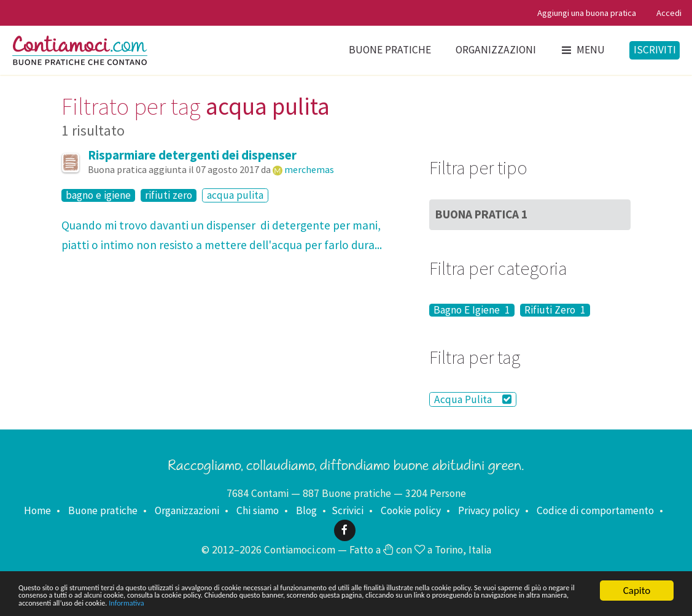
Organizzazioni (496, 50)
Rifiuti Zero (555, 310)
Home (37, 510)
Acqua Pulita (473, 399)
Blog (306, 510)
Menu (583, 50)
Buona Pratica (481, 214)
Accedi (669, 13)
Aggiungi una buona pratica (587, 13)
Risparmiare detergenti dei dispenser (192, 155)
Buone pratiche (390, 50)
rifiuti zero (169, 195)
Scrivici (348, 510)
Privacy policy (489, 510)
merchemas (309, 169)
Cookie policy (411, 510)
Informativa (562, 602)
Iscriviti (655, 50)
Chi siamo (258, 510)
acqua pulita (235, 195)
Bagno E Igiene (472, 310)
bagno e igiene (98, 195)
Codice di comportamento (595, 510)
